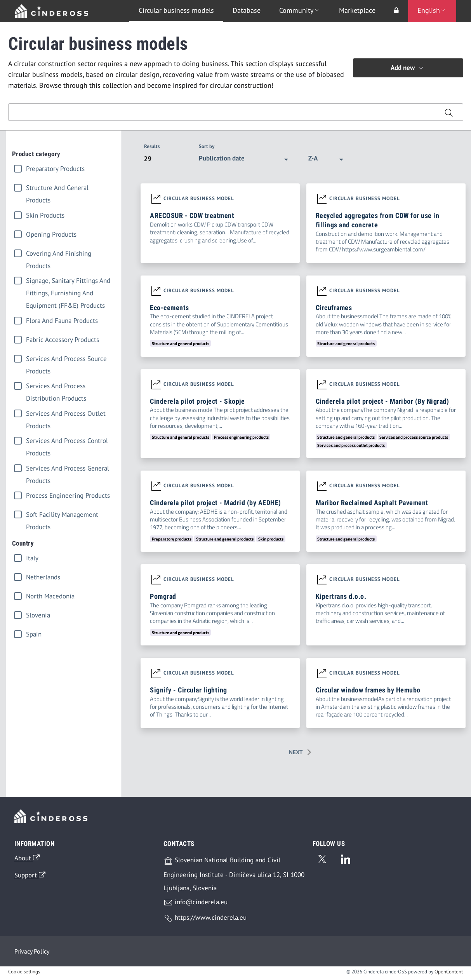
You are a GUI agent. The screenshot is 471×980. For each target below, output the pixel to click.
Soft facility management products (62, 515)
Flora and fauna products (62, 321)
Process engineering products (68, 495)
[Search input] (222, 112)
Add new (408, 68)
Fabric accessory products (63, 340)
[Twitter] (322, 861)
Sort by (207, 146)
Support (30, 877)
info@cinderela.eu (196, 905)
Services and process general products (68, 469)
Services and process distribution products (56, 387)
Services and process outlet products (66, 414)
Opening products (51, 234)
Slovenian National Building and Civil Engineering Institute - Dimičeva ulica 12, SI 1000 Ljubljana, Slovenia (234, 877)
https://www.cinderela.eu (205, 921)
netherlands (43, 577)
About (27, 861)
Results (152, 146)
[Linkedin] (346, 861)
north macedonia (50, 596)
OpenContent (449, 974)
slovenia (38, 615)
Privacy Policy (32, 954)
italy (32, 558)
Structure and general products (57, 189)
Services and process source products (66, 360)
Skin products (45, 215)
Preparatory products (55, 169)
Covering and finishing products (59, 254)
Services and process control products (67, 442)
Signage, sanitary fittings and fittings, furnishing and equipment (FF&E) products (68, 282)
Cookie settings (24, 974)
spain (34, 634)
